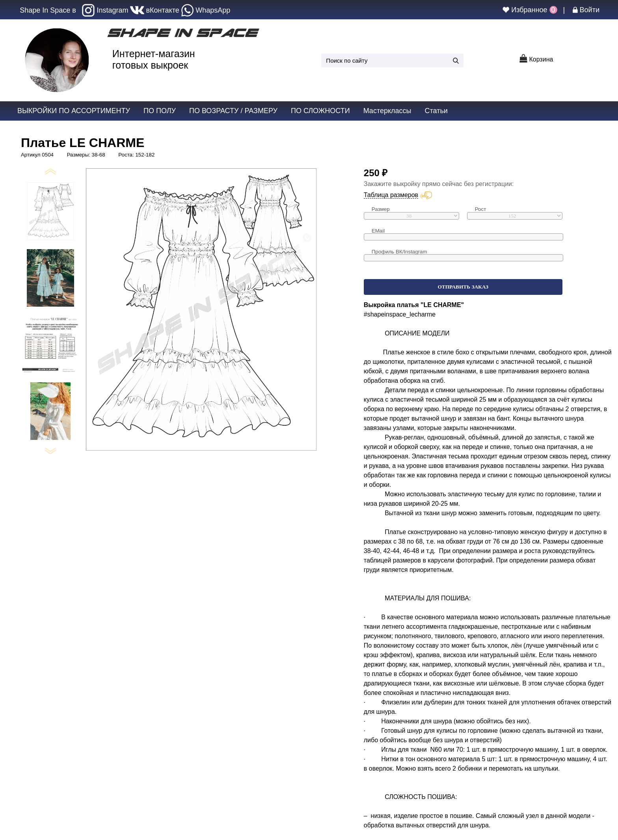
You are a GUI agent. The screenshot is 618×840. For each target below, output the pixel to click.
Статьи (436, 111)
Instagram (105, 10)
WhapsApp (206, 10)
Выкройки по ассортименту (74, 111)
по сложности (320, 111)
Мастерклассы (387, 111)
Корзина (536, 59)
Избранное (528, 10)
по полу (160, 111)
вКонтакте (154, 10)
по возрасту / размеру (233, 111)
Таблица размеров (391, 195)
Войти (586, 10)
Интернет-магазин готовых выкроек (154, 59)
